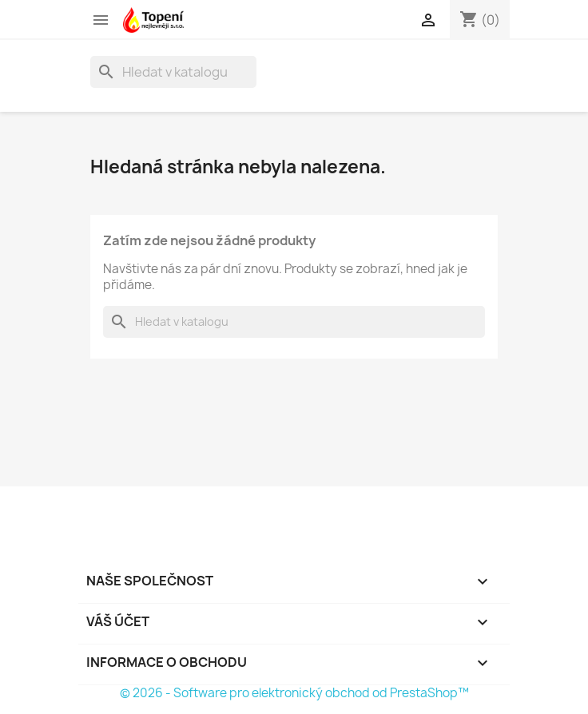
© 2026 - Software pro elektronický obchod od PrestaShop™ (294, 693)
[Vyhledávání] (173, 72)
